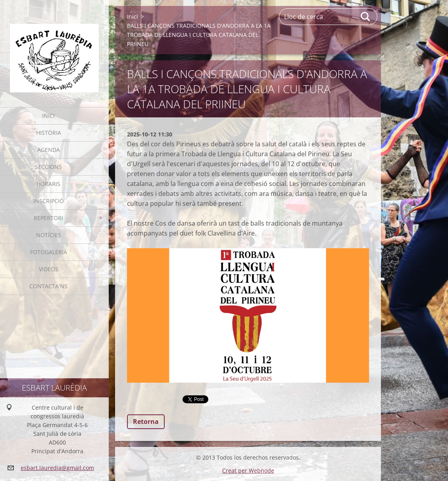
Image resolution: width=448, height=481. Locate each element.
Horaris (48, 184)
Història (49, 133)
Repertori (48, 218)
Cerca (366, 17)
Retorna (146, 422)
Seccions (48, 167)
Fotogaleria (49, 252)
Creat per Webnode (248, 470)
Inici (48, 116)
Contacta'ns (48, 286)
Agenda (49, 150)
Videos (49, 269)
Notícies (49, 235)
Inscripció (49, 201)
